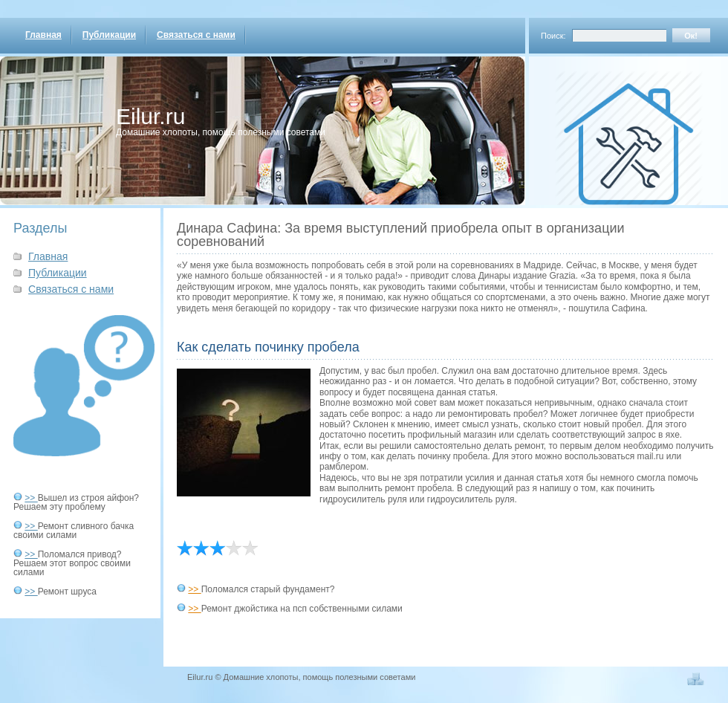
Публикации (109, 35)
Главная (43, 35)
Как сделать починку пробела (268, 347)
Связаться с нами (196, 35)
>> (31, 498)
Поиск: (553, 36)
